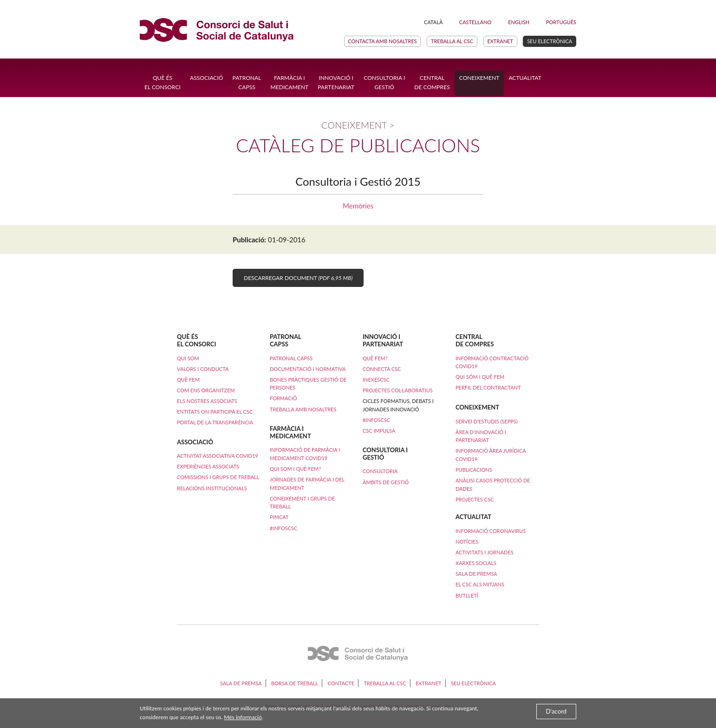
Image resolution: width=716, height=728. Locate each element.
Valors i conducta (203, 369)
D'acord (557, 711)
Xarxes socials (476, 563)
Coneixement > (358, 125)
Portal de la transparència (215, 422)
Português (561, 22)
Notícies (467, 542)
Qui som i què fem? (295, 469)
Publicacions (474, 470)
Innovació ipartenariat (336, 82)
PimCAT (279, 517)
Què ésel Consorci (163, 82)
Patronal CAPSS (247, 82)
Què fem (188, 380)
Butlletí (467, 595)
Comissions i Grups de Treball (218, 477)
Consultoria (380, 471)
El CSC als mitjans (480, 584)
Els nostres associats (207, 401)
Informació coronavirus (491, 531)
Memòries (358, 206)
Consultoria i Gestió (384, 82)
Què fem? (375, 358)
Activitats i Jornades (485, 552)
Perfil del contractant (488, 387)
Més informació (243, 717)
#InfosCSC (283, 528)
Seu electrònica (550, 41)
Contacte (341, 683)
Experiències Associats (208, 466)
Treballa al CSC (452, 41)
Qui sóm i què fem (480, 377)
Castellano (475, 22)
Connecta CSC (382, 369)
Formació (283, 398)
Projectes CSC (475, 499)
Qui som (188, 358)
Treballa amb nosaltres (303, 409)
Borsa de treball (295, 683)
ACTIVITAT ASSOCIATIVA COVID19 (218, 456)
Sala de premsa (476, 574)
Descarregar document (298, 278)
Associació (207, 78)
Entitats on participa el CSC (215, 412)
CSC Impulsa (379, 431)
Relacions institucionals (212, 488)
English (519, 22)
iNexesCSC (376, 380)
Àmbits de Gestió (386, 482)
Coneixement (479, 78)
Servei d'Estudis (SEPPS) (487, 421)
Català (433, 22)
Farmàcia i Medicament (289, 82)
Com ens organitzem (206, 390)
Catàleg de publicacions (358, 145)
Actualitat (525, 78)
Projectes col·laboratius (398, 390)
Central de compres (432, 82)
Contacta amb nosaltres (382, 41)
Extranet (500, 41)
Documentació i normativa (308, 369)
